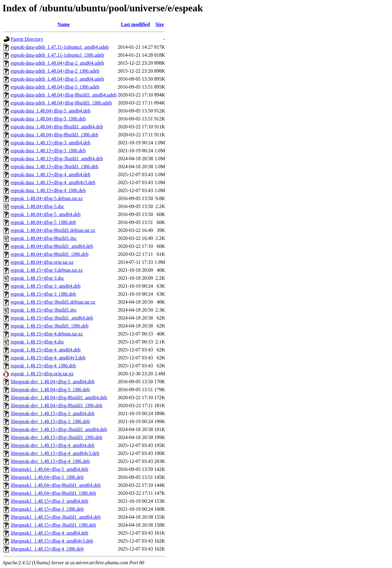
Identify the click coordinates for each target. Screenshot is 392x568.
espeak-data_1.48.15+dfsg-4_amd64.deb (51, 174)
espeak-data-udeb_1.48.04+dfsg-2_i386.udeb (55, 71)
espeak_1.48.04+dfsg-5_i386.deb (43, 222)
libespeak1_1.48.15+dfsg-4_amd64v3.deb (52, 541)
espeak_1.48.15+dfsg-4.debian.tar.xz (47, 334)
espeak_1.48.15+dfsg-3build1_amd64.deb (52, 318)
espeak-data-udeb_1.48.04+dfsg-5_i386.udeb (55, 87)
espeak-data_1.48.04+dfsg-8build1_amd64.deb (57, 127)
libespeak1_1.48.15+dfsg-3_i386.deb (47, 509)
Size (160, 24)
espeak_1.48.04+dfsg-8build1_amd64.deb (52, 246)
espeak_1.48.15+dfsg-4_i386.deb (43, 366)
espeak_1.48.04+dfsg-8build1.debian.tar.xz (53, 230)
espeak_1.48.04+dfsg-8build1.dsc (44, 238)
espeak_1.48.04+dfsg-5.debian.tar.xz (47, 198)
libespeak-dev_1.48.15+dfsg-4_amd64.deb (53, 445)
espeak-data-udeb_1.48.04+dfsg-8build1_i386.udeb (61, 103)
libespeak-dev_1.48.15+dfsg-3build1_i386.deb (57, 437)
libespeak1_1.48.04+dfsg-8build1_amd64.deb (56, 485)
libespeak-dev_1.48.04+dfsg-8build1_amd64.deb (59, 398)
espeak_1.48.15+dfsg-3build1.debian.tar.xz (53, 302)
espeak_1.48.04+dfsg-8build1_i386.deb (50, 254)
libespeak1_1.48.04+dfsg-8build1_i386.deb (53, 493)
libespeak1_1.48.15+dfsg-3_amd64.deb (49, 501)
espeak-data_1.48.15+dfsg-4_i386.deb (48, 190)
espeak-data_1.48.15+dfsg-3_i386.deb (48, 151)
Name (64, 24)
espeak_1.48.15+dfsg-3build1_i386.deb (50, 326)
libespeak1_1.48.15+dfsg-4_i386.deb (47, 549)
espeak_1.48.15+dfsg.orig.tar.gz (42, 374)
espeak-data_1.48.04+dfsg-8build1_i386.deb (55, 135)
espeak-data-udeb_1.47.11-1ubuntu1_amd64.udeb (60, 47)
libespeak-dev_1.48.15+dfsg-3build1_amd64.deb (59, 429)
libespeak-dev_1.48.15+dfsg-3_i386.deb (50, 421)
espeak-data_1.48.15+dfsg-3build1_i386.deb (55, 167)
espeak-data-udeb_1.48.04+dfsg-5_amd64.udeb (57, 79)
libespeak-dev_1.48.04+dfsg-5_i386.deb (50, 390)
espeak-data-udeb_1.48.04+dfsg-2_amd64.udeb (57, 63)
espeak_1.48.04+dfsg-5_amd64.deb (46, 214)
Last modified (136, 24)
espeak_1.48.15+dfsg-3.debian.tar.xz (47, 270)
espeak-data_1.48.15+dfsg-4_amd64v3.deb (53, 182)
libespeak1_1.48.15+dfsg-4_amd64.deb (49, 533)
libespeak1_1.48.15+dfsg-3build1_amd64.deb (56, 517)
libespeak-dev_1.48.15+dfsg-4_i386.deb (50, 461)
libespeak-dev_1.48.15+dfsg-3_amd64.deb (53, 413)
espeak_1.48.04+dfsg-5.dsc (38, 206)
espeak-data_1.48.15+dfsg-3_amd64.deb (51, 143)
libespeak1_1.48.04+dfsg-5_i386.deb (47, 477)
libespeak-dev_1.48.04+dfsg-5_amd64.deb (53, 382)
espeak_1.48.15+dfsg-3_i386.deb (43, 294)
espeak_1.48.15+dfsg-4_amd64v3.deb (48, 358)
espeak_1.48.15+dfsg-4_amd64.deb (46, 350)
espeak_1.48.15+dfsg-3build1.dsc (44, 310)
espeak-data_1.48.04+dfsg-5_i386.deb (48, 119)
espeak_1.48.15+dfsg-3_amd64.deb (46, 286)
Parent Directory (27, 39)
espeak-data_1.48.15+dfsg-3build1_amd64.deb (57, 159)
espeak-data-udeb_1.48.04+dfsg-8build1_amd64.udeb (64, 95)
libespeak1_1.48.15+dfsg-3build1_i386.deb (53, 525)
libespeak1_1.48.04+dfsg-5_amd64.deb (49, 469)
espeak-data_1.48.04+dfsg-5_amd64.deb (51, 111)
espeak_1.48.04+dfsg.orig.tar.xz (42, 262)
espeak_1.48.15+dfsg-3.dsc (38, 278)
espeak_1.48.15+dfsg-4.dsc (38, 342)
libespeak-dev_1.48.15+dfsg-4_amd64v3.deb (55, 453)
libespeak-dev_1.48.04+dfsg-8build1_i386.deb (57, 405)
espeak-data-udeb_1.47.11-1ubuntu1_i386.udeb (57, 55)
